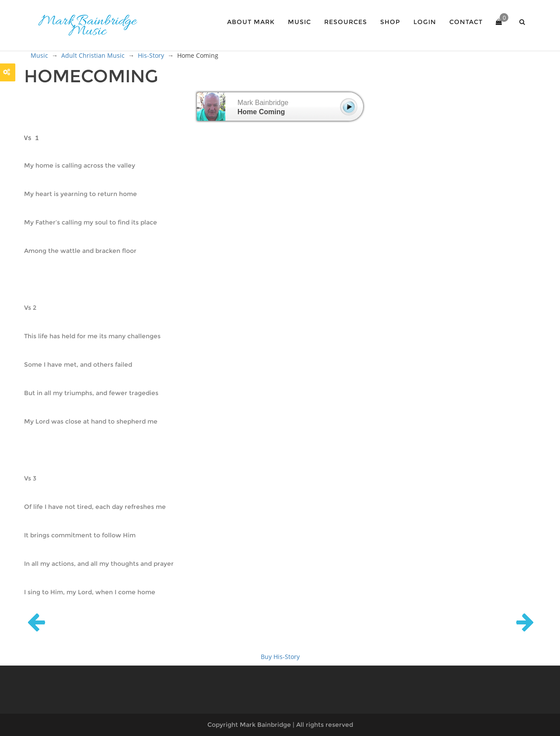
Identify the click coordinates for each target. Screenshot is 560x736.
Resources (346, 22)
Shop (390, 22)
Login (425, 22)
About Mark (251, 22)
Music (299, 22)
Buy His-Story (280, 657)
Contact (466, 22)
